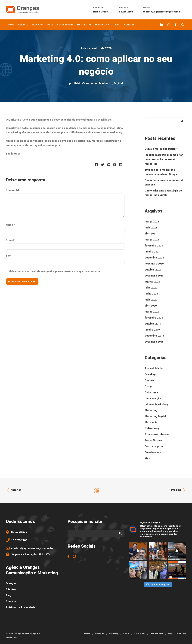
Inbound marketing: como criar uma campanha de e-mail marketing (164, 159)
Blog (117, 25)
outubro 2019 (153, 324)
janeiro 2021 (152, 252)
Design (149, 386)
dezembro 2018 (154, 336)
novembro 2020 (154, 264)
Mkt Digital (84, 25)
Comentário (13, 191)
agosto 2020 (152, 282)
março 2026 (152, 222)
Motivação (151, 422)
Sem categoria (154, 446)
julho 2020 (151, 288)
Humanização (153, 398)
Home (11, 25)
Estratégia (151, 392)
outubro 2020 (153, 270)
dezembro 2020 (154, 258)
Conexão (150, 380)
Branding (37, 25)
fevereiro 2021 (154, 246)
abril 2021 (151, 234)
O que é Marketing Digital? (161, 149)
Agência (23, 25)
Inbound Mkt (103, 25)
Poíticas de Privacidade (21, 608)
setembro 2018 (154, 342)
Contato (129, 25)
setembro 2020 (154, 276)
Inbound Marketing (156, 404)
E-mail (11, 240)
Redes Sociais (153, 440)
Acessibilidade (154, 368)
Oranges (11, 583)
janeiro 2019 (152, 330)
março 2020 (152, 312)
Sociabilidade (153, 452)
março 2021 (152, 240)
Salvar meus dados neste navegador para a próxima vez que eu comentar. (55, 271)
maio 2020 (151, 300)
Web (147, 458)
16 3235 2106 (125, 12)
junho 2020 (151, 294)
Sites (50, 25)
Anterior (14, 490)
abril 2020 (151, 306)
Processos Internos (157, 434)
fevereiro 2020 (154, 318)
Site (8, 256)
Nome (10, 225)
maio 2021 (151, 228)
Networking (152, 428)
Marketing (151, 410)
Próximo (179, 490)
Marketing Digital (111, 84)
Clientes (11, 589)
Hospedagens (65, 25)
